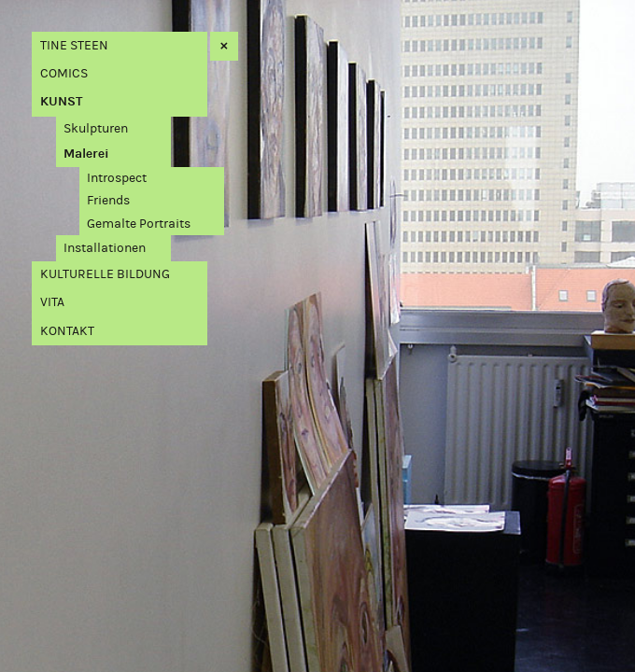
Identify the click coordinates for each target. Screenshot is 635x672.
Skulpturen (96, 128)
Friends (108, 200)
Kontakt (67, 331)
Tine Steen (74, 45)
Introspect (117, 178)
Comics (64, 73)
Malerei (86, 154)
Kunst (61, 101)
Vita (52, 302)
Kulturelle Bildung (105, 274)
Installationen (105, 248)
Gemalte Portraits (139, 224)
